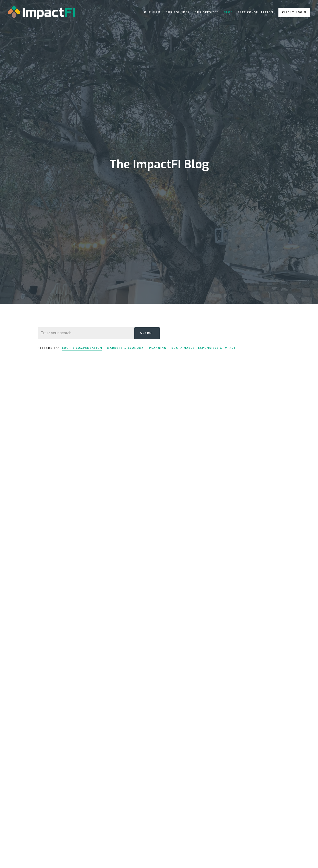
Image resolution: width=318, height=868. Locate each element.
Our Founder (178, 12)
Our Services (207, 12)
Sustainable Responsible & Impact (204, 348)
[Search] (86, 333)
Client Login (294, 12)
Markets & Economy (126, 348)
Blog (228, 12)
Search (147, 333)
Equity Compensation (82, 348)
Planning (158, 348)
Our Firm (152, 12)
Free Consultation (256, 12)
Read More (46, 512)
